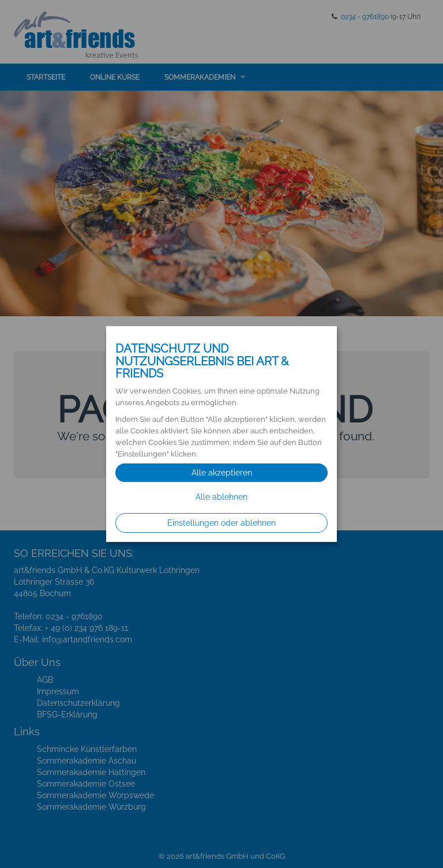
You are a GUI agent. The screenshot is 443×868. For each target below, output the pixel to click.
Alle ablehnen (221, 497)
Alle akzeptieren (222, 473)
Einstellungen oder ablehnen (221, 523)
